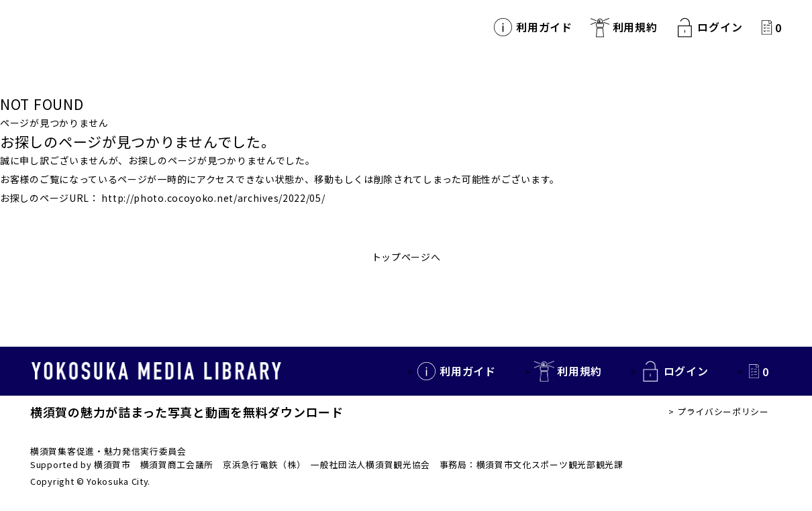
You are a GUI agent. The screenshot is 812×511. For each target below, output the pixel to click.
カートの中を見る (767, 27)
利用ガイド (544, 27)
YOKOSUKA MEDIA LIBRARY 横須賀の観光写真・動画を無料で (148, 27)
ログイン (720, 27)
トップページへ (406, 257)
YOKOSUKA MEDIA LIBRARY (157, 372)
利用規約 (635, 27)
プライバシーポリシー (723, 411)
